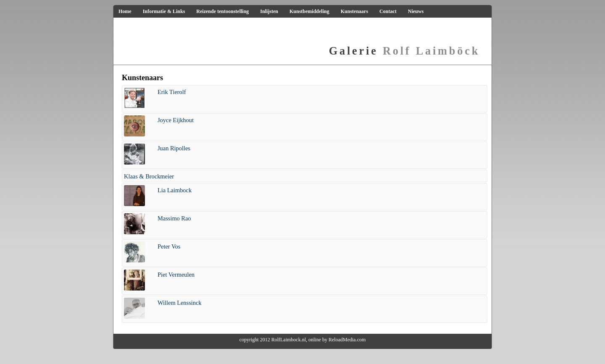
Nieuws (416, 11)
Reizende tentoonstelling (222, 11)
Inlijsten (269, 11)
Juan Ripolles (174, 148)
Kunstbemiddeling (309, 11)
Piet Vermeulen (176, 275)
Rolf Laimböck (404, 51)
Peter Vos (169, 246)
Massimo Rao (174, 218)
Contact (388, 11)
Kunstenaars (354, 11)
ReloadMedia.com (347, 340)
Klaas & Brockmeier (149, 176)
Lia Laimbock (175, 190)
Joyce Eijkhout (176, 120)
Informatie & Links (164, 11)
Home (125, 11)
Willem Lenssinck (180, 303)
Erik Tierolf (172, 92)
